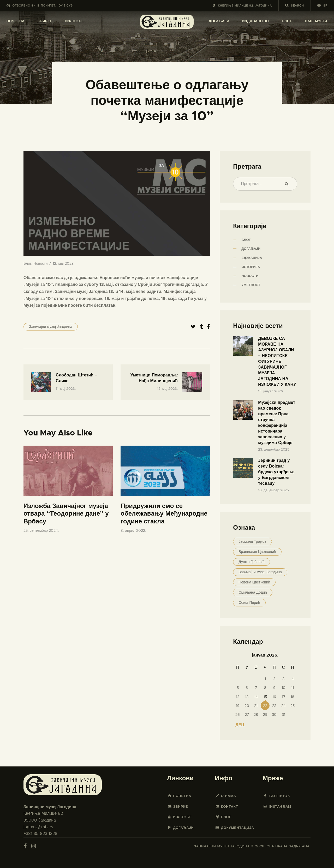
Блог (27, 263)
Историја (251, 267)
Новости (40, 263)
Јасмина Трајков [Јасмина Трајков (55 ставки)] (252, 541)
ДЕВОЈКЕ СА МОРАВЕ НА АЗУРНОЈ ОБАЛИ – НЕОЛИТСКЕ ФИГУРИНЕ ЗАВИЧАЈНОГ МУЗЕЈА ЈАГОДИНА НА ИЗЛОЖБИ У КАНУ (277, 361)
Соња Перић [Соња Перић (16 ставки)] (249, 603)
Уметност (251, 285)
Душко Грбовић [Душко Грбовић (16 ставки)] (252, 562)
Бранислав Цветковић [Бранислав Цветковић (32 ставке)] (257, 552)
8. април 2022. (133, 530)
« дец (238, 725)
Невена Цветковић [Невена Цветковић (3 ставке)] (254, 582)
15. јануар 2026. (271, 391)
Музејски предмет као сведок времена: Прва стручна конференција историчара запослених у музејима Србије (277, 423)
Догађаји (251, 249)
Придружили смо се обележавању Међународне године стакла (164, 514)
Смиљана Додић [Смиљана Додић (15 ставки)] (253, 592)
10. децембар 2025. (274, 490)
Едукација (252, 258)
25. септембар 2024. (41, 530)
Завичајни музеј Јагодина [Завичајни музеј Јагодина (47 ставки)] (260, 572)
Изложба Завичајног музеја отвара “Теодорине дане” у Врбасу (66, 514)
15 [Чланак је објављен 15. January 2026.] (265, 697)
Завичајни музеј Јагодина (51, 327)
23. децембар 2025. (274, 449)
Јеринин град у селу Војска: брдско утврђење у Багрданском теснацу (276, 472)
